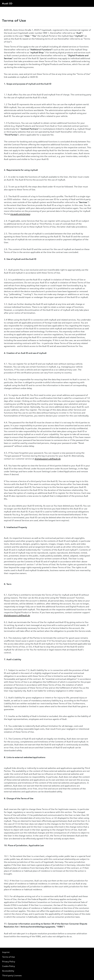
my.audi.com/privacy (20, 214)
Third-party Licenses (12, 975)
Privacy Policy (9, 962)
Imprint (6, 952)
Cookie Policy (9, 966)
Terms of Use (9, 957)
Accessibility (8, 971)
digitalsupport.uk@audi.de (48, 459)
